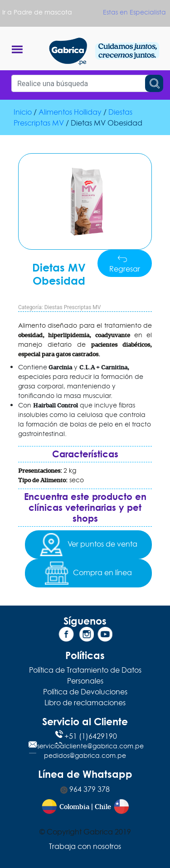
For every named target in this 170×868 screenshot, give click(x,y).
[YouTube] (104, 636)
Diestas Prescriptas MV (73, 307)
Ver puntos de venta (88, 545)
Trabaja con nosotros (85, 846)
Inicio (23, 112)
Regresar (125, 264)
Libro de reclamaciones (85, 703)
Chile (103, 807)
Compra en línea (88, 573)
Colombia (74, 807)
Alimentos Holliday (70, 112)
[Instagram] (85, 636)
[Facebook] (66, 636)
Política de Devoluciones (85, 692)
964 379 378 (85, 789)
